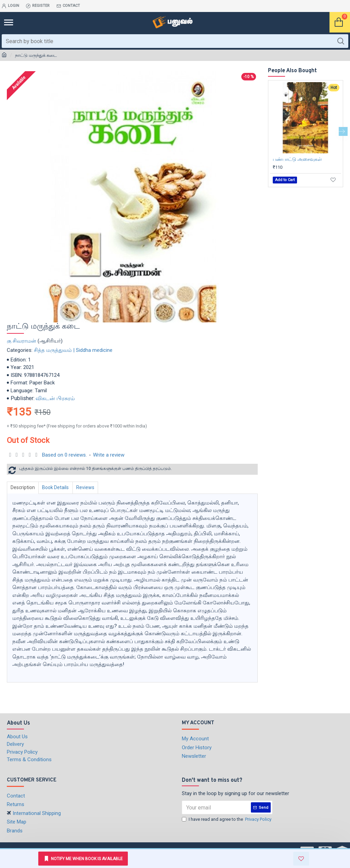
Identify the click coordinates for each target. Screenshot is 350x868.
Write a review (109, 455)
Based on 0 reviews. (64, 455)
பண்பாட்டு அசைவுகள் (297, 159)
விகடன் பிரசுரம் (55, 398)
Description (23, 487)
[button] (343, 131)
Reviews (88, 487)
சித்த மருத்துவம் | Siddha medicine (73, 350)
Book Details (57, 487)
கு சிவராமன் (22, 341)
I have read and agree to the (227, 819)
